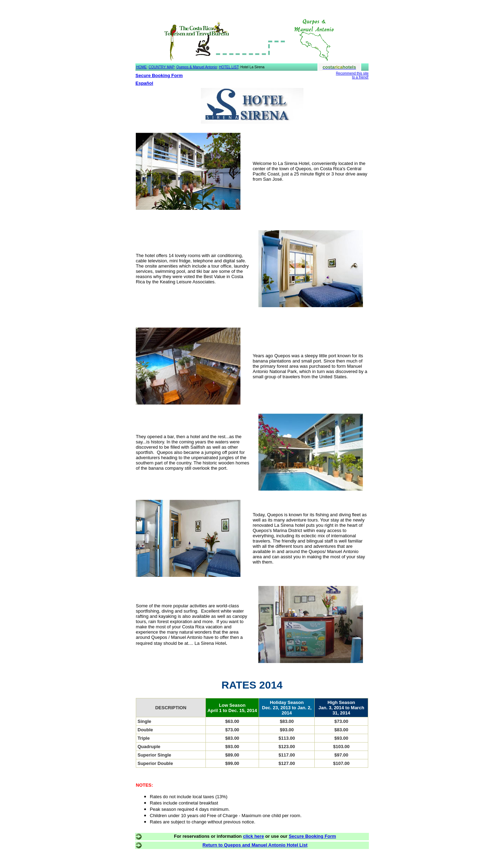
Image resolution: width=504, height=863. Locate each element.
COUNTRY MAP (162, 67)
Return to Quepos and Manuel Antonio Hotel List (255, 845)
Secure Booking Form (159, 75)
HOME (141, 67)
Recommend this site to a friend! (352, 75)
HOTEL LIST (229, 67)
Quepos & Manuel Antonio (197, 67)
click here (253, 836)
